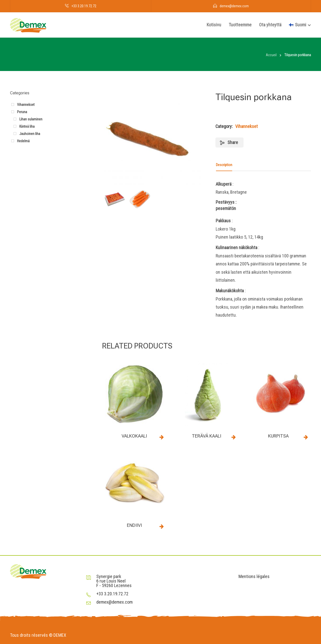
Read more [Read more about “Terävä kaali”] (234, 437)
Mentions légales (254, 577)
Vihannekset (247, 126)
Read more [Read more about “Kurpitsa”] (306, 437)
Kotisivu (214, 25)
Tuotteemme (240, 25)
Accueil (271, 55)
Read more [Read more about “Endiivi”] (162, 526)
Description (224, 165)
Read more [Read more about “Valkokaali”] (162, 437)
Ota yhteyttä (270, 25)
